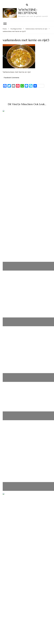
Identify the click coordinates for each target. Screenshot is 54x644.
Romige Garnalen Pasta (15, 448)
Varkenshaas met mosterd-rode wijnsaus (27, 283)
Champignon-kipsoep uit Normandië (27, 349)
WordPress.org (12, 496)
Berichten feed (11, 486)
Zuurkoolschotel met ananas (27, 387)
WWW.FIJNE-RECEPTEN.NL (28, 11)
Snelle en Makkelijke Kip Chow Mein (21, 428)
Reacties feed (11, 491)
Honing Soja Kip (27, 194)
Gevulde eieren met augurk (17, 438)
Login (7, 481)
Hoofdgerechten (16, 29)
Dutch (7, 400)
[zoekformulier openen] (27, 5)
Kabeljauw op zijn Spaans (27, 142)
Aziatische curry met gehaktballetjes (27, 246)
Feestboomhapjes (13, 443)
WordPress (39, 640)
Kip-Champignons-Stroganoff (18, 433)
